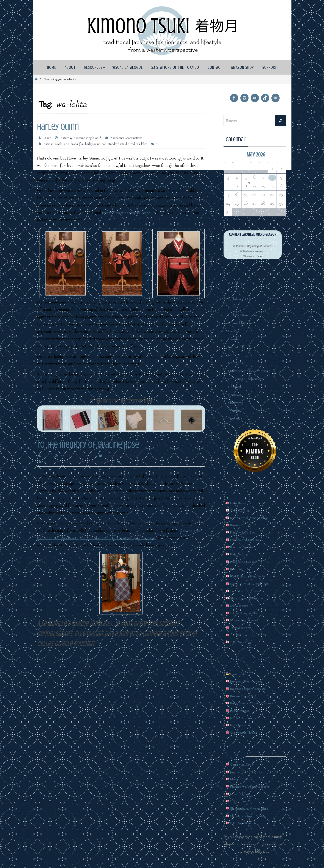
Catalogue (236, 291)
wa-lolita (146, 144)
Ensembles (237, 323)
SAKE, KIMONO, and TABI (250, 584)
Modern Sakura (241, 779)
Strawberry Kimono (244, 620)
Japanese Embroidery (246, 681)
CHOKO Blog (239, 510)
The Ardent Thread (244, 733)
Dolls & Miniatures (243, 315)
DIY (231, 307)
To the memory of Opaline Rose (88, 445)
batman (49, 144)
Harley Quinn (58, 127)
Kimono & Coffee (242, 532)
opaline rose (96, 462)
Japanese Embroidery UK (249, 689)
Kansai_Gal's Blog (243, 696)
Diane (48, 138)
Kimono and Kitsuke (245, 540)
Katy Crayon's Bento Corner (252, 703)
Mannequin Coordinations (131, 138)
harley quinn (95, 144)
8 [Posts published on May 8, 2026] (272, 178)
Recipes (234, 387)
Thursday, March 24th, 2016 (79, 456)
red (137, 144)
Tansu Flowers (240, 628)
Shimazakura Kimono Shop (251, 808)
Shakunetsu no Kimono (247, 598)
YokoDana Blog (241, 642)
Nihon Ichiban (239, 794)
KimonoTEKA (239, 569)
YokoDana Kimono (243, 823)
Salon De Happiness (245, 591)
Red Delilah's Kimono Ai (248, 576)
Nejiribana (236, 725)
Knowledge (237, 363)
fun (83, 144)
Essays (234, 331)
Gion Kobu (237, 674)
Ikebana (234, 355)
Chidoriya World (241, 764)
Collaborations (240, 299)
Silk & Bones (238, 606)
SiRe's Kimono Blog (244, 613)
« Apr (228, 220)
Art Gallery (237, 283)
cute (67, 144)
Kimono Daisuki (241, 547)
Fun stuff (236, 347)
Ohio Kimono (239, 801)
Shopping (236, 403)
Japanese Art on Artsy (246, 772)
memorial (50, 462)
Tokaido (234, 411)
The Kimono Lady (243, 635)
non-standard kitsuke (119, 144)
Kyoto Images (239, 711)
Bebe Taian (237, 503)
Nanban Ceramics (243, 718)
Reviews (235, 395)
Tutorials (236, 419)
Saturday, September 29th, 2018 (83, 138)
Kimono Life (238, 554)
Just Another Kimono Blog (250, 518)
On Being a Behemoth (246, 379)
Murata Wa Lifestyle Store (250, 786)
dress (76, 144)
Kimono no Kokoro (244, 562)
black (59, 144)
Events (234, 339)
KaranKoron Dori (242, 525)
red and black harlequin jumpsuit (129, 213)
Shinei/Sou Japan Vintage (250, 816)
